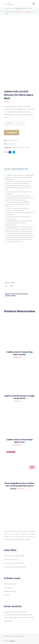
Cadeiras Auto (19, 8)
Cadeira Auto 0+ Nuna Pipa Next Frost (19, 441)
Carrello (12, 283)
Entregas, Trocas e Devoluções (14, 563)
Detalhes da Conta (10, 591)
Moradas (7, 595)
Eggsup (13, 641)
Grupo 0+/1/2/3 (28, 8)
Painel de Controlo (10, 584)
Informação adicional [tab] (17, 169)
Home (7, 8)
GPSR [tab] (26, 169)
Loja (12, 8)
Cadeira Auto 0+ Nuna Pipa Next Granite (19, 353)
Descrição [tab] (7, 169)
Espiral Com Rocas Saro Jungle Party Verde (19, 397)
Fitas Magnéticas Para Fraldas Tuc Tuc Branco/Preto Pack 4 (19, 485)
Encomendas (8, 588)
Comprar (13, 133)
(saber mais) (8, 621)
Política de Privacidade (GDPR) (14, 556)
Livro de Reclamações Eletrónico (15, 567)
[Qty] (19, 123)
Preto (12, 286)
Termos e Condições (11, 560)
